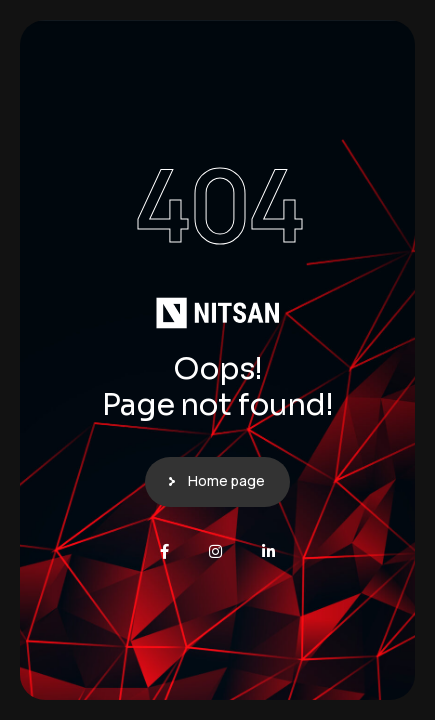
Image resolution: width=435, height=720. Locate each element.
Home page (226, 480)
